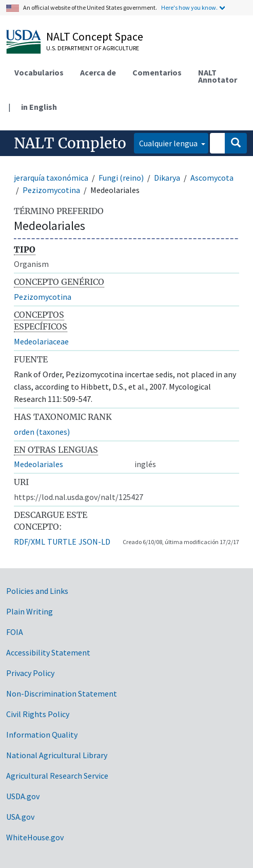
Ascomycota (212, 178)
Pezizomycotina (51, 190)
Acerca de (98, 72)
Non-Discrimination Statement (62, 693)
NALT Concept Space (95, 36)
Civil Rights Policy (38, 714)
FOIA (15, 632)
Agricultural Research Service (57, 776)
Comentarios (157, 72)
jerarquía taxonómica (51, 178)
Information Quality (42, 735)
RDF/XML (30, 542)
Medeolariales (38, 464)
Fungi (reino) (121, 178)
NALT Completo (70, 143)
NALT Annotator (218, 76)
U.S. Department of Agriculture (93, 48)
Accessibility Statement (48, 652)
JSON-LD (94, 542)
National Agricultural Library (57, 755)
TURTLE (62, 542)
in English (39, 107)
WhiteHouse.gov (35, 837)
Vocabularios (39, 72)
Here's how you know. (189, 7)
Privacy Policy (30, 673)
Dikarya (167, 178)
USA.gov (20, 817)
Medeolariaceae (41, 341)
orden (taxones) (42, 432)
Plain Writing (30, 611)
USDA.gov (23, 796)
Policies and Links (37, 591)
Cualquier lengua (169, 143)
